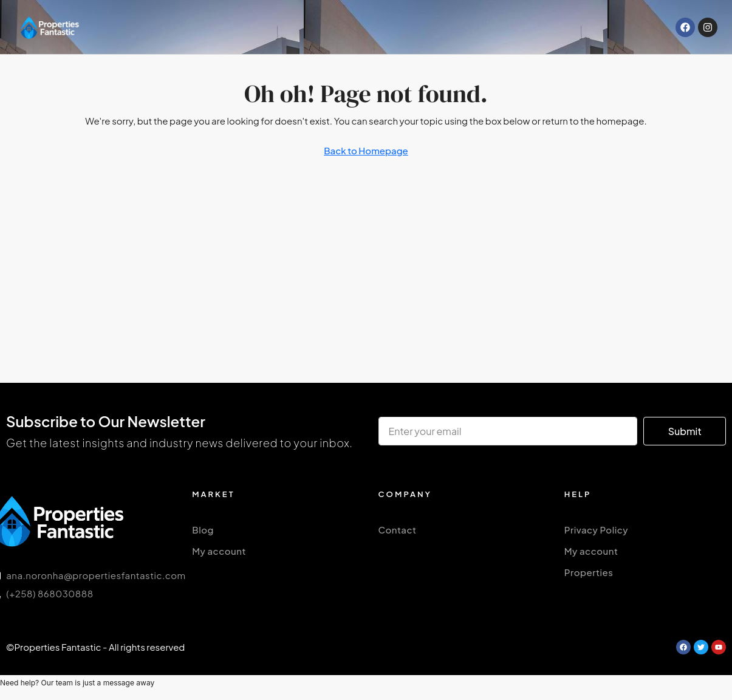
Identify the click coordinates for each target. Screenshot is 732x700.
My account (219, 551)
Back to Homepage (366, 150)
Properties (589, 572)
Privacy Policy (596, 530)
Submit (685, 431)
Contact (398, 530)
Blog (203, 530)
